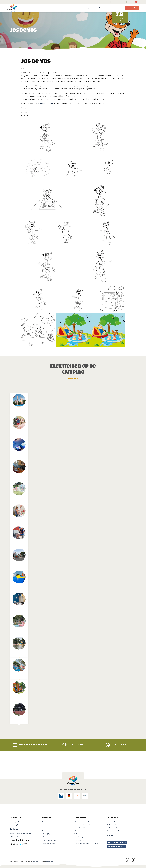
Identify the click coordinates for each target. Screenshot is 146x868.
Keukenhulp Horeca (113, 825)
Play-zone (78, 846)
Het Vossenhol (79, 840)
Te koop (14, 829)
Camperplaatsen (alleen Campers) (21, 822)
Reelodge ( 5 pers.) (48, 843)
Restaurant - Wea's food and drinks (86, 843)
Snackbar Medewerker (114, 822)
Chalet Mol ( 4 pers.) (49, 822)
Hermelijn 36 (14, 836)
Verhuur (80, 8)
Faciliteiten (100, 8)
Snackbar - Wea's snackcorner (85, 825)
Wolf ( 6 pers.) (47, 837)
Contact (119, 8)
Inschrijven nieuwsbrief (117, 842)
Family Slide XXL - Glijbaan (83, 828)
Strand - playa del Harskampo (84, 837)
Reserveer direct (132, 8)
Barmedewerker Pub (114, 831)
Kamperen (71, 8)
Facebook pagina (46, 104)
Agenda (110, 8)
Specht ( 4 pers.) (48, 831)
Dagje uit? (90, 8)
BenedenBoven (50, 861)
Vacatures (133, 2)
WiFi (76, 834)
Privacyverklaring (36, 861)
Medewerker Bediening (115, 828)
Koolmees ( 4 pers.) (49, 828)
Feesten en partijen (119, 2)
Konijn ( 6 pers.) (47, 825)
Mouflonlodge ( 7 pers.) (50, 840)
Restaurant (105, 2)
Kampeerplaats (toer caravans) (20, 825)
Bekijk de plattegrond (116, 847)
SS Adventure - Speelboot (83, 822)
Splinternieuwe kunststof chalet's (21, 833)
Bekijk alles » (111, 835)
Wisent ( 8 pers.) (48, 834)
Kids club (77, 831)
